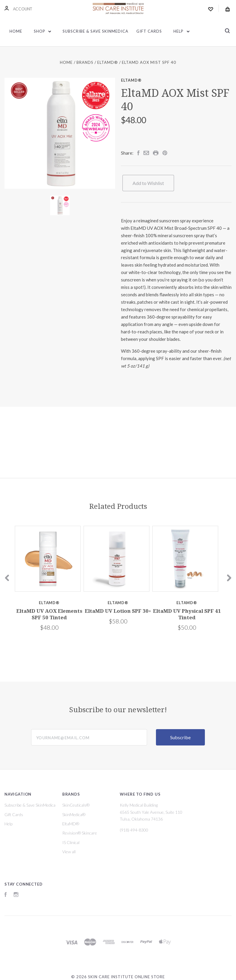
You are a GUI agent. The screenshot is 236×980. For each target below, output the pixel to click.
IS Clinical (71, 842)
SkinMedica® (74, 814)
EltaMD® (131, 80)
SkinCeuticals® (76, 805)
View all (69, 852)
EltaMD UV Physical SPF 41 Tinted (187, 614)
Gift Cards (149, 31)
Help (181, 31)
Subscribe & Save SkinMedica (95, 31)
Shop (43, 31)
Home (16, 31)
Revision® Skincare (80, 833)
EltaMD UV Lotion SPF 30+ (118, 611)
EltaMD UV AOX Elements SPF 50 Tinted (49, 614)
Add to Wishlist (148, 183)
